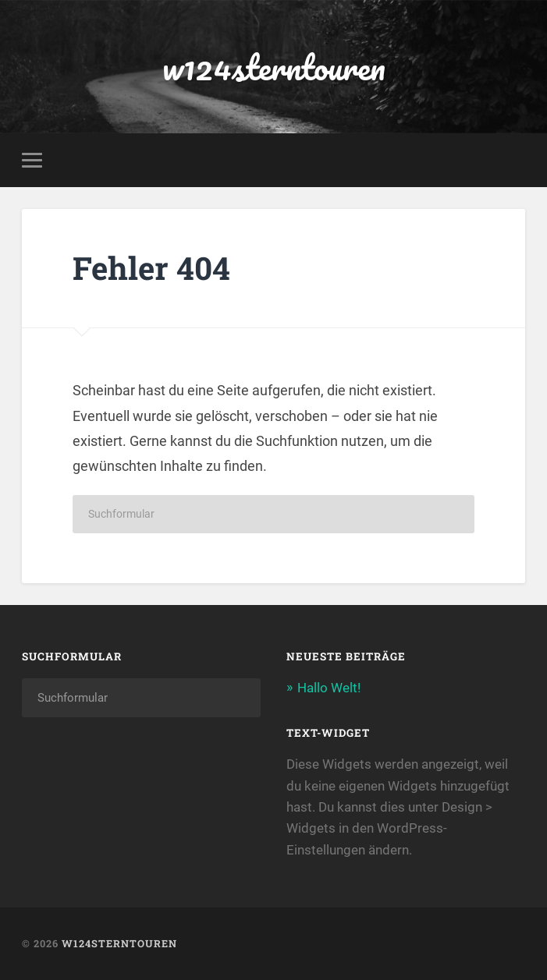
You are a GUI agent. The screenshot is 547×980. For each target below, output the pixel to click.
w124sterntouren (274, 67)
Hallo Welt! (329, 688)
